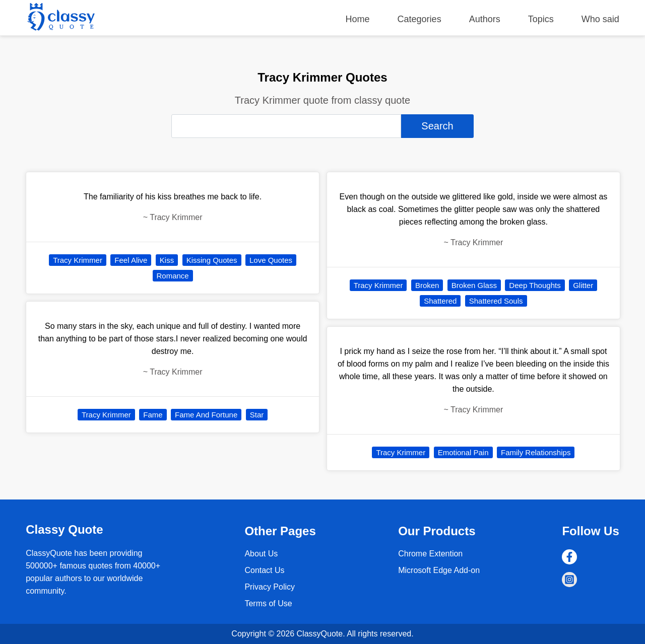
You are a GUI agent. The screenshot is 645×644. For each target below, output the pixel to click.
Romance (173, 276)
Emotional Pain (463, 452)
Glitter (583, 285)
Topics (541, 19)
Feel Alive (131, 260)
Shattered (440, 301)
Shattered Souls (496, 301)
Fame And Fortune (206, 415)
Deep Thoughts (535, 285)
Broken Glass (474, 285)
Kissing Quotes (212, 260)
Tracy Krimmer (78, 260)
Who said (600, 19)
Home (358, 19)
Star (257, 415)
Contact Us (264, 570)
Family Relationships (536, 452)
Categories (420, 19)
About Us (261, 554)
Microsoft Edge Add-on (439, 570)
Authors (485, 19)
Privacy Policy (270, 587)
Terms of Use (268, 603)
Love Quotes (271, 260)
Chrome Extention (430, 554)
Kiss (167, 260)
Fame (153, 415)
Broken (427, 285)
